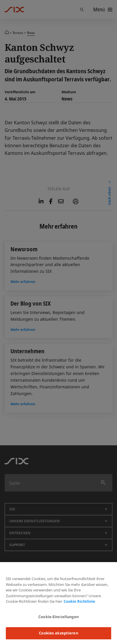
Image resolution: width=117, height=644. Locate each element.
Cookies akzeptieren (58, 633)
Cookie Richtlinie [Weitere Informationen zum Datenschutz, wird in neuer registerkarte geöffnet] (79, 601)
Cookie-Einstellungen (59, 617)
